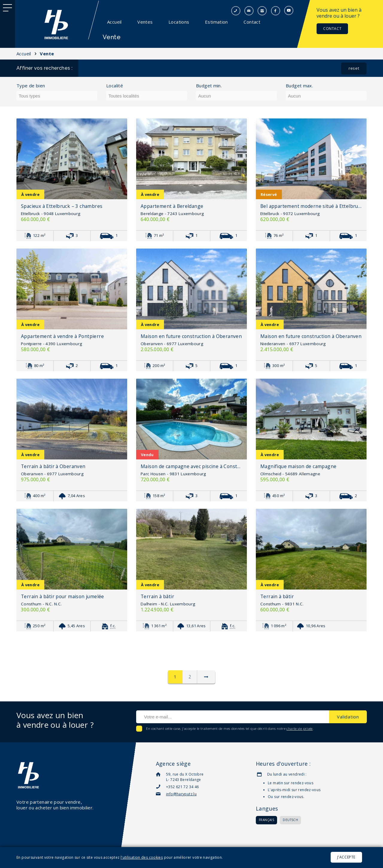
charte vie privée (299, 728)
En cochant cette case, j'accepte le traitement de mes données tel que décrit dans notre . (229, 728)
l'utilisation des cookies (142, 857)
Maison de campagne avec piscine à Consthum (191, 466)
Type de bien (31, 86)
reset (354, 68)
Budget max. (299, 86)
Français (266, 820)
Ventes (145, 22)
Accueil (114, 22)
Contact (252, 22)
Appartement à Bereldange (172, 206)
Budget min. (209, 86)
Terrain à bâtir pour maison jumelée (63, 596)
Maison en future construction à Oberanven (191, 336)
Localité (115, 86)
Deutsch (290, 820)
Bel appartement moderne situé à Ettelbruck (311, 206)
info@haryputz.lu (181, 794)
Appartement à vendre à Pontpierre (62, 336)
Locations (179, 22)
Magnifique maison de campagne (298, 466)
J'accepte (346, 857)
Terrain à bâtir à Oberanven (53, 466)
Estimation (216, 22)
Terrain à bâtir (157, 596)
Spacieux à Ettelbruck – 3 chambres (62, 206)
